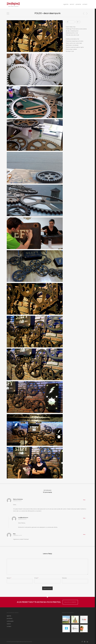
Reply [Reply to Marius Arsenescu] (84, 500)
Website (64, 578)
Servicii (72, 4)
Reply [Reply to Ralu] (84, 534)
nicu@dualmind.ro (23, 517)
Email (36, 578)
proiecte (78, 4)
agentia (66, 4)
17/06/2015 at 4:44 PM (17, 535)
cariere (9, 624)
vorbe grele (10, 621)
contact (85, 4)
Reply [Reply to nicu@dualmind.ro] (84, 518)
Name (9, 578)
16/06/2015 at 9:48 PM (17, 501)
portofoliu (10, 618)
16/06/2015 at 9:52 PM (22, 519)
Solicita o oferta (70, 602)
